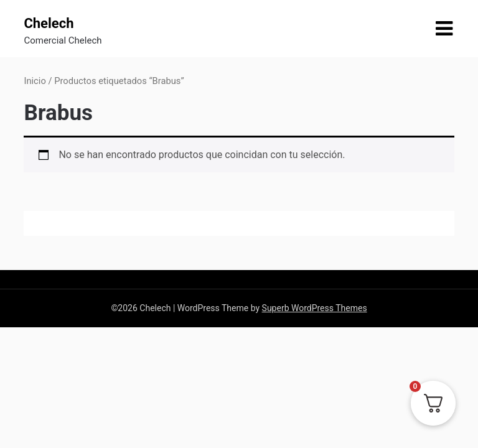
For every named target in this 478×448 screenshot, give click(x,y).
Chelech (49, 23)
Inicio (35, 81)
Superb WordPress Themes (315, 308)
